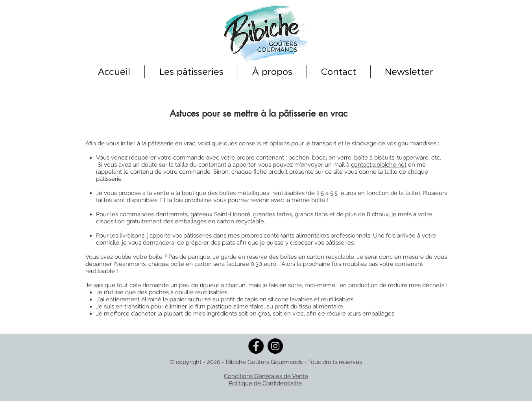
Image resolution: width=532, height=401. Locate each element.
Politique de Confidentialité (266, 383)
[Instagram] (275, 346)
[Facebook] (256, 346)
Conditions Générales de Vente (266, 376)
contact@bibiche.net (379, 165)
